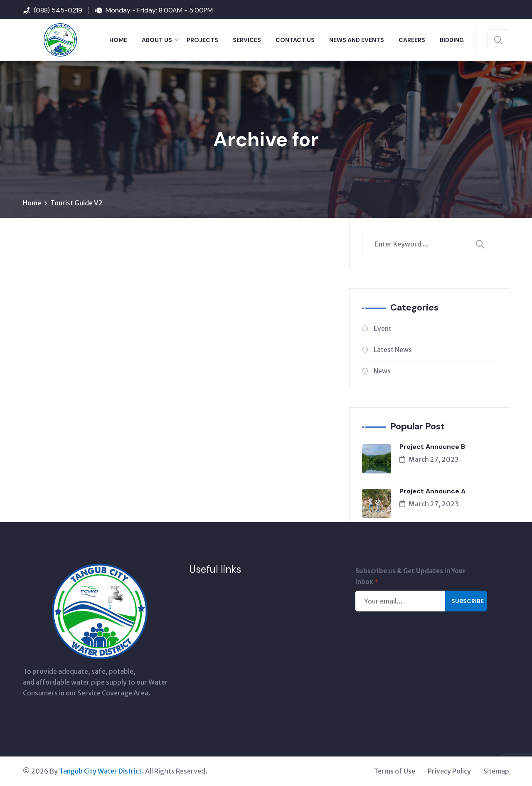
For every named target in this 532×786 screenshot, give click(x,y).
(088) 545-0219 (58, 10)
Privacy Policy (449, 771)
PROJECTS (202, 40)
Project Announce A (432, 492)
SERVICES (247, 40)
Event (383, 329)
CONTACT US (295, 40)
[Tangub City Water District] (50, 39)
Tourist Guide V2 (76, 203)
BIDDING (452, 40)
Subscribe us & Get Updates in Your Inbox (411, 578)
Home (32, 203)
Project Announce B (432, 447)
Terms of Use (394, 771)
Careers (412, 40)
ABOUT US (157, 40)
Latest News (393, 350)
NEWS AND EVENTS (357, 40)
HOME (118, 40)
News (382, 371)
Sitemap (496, 771)
